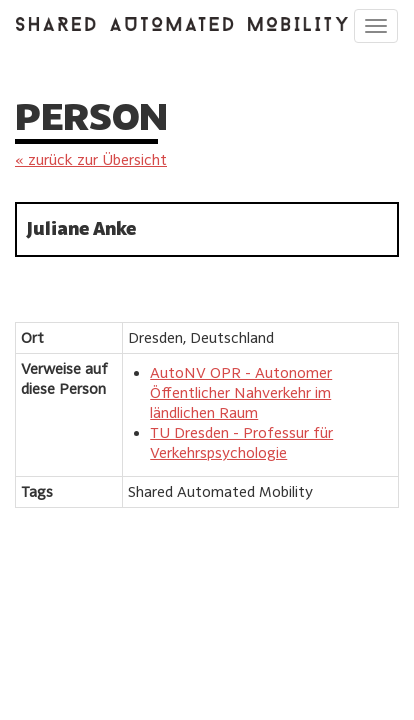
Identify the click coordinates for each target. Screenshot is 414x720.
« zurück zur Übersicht (91, 159)
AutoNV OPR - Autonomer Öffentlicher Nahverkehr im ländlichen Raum (241, 392)
